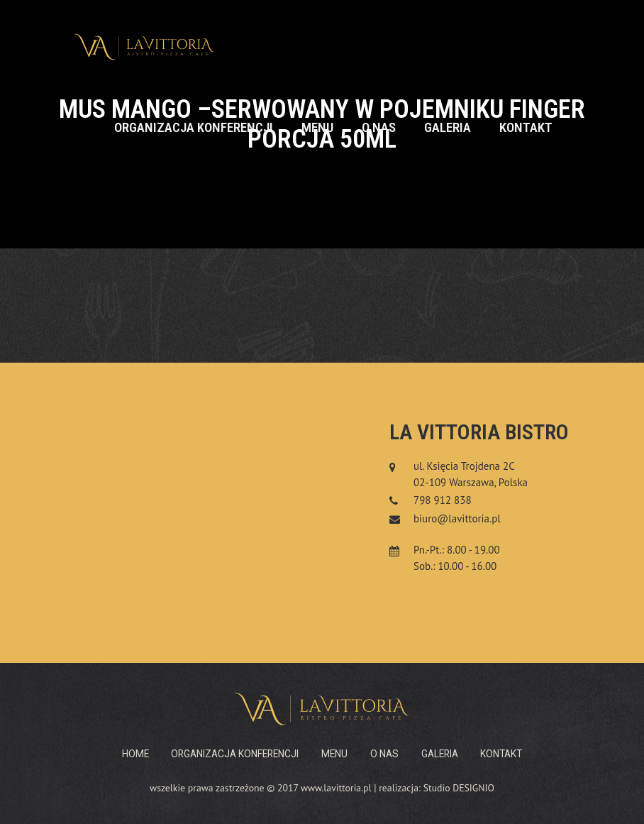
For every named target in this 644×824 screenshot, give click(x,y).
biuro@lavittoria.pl (457, 518)
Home (135, 754)
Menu (317, 128)
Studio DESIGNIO (459, 788)
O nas (379, 128)
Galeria (448, 128)
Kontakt (526, 128)
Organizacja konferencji (194, 128)
